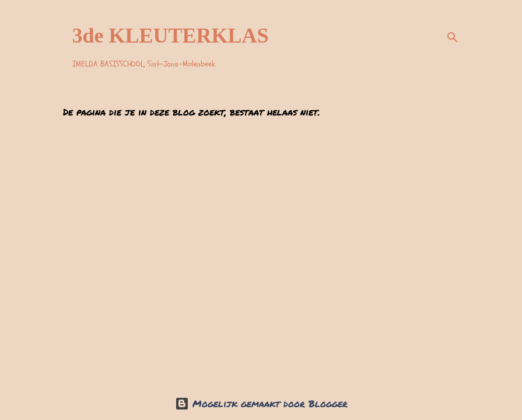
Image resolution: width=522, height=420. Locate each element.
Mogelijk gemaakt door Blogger (261, 403)
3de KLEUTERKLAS (171, 36)
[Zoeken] (453, 37)
